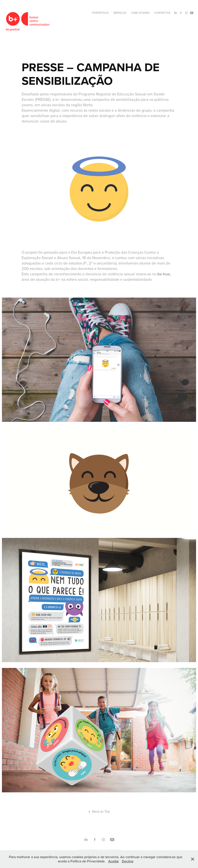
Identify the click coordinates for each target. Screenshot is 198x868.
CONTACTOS (162, 13)
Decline (128, 861)
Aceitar (114, 861)
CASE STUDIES (140, 13)
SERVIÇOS (120, 13)
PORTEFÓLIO (100, 13)
